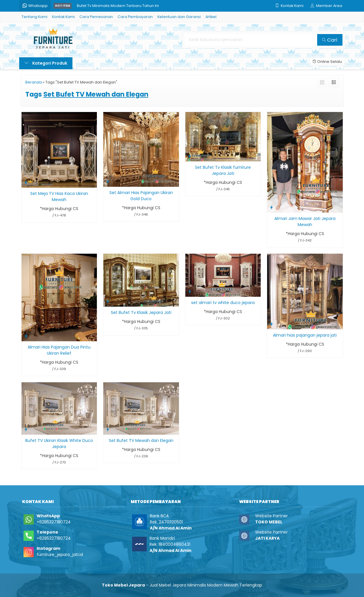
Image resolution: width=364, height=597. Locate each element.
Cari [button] (330, 40)
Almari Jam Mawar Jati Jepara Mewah (305, 222)
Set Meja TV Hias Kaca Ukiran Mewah (59, 197)
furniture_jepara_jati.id (60, 555)
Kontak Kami (63, 17)
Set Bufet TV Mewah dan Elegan (141, 440)
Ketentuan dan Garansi (179, 17)
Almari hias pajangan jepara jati (305, 335)
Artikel (211, 17)
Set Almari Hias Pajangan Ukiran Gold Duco (141, 196)
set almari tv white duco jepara (223, 303)
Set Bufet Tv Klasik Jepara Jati (141, 312)
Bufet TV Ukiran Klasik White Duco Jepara (59, 444)
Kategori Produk (46, 63)
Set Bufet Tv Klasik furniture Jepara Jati (223, 170)
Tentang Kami (34, 17)
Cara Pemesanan (96, 17)
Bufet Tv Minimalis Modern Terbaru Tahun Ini (118, 6)
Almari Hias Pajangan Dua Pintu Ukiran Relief (59, 350)
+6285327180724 (54, 522)
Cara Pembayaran (135, 17)
